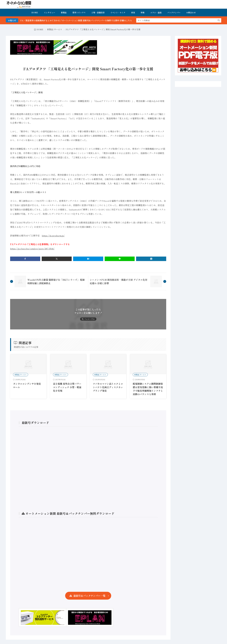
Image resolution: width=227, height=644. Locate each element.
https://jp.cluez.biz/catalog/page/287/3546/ (32, 249)
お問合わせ (191, 13)
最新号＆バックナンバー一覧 (89, 596)
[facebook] (25, 259)
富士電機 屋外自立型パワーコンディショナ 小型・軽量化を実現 (67, 387)
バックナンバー (174, 13)
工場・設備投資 (98, 13)
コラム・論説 (156, 13)
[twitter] (57, 259)
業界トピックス (79, 13)
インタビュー (50, 13)
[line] (120, 259)
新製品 (64, 13)
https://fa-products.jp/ (53, 236)
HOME (35, 13)
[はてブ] (88, 259)
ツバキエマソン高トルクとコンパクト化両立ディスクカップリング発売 (108, 387)
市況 (133, 13)
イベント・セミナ (118, 13)
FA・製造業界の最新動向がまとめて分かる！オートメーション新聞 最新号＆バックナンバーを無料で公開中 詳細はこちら (85, 20)
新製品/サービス (55, 29)
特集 (143, 13)
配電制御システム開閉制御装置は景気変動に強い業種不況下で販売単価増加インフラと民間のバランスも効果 (148, 389)
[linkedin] (151, 259)
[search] (219, 20)
